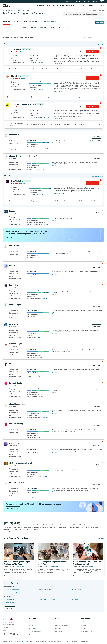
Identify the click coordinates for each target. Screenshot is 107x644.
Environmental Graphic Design (47, 599)
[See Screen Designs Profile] (6, 344)
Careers (31, 625)
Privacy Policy (7, 641)
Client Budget (33, 28)
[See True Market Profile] (8, 182)
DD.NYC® (15, 76)
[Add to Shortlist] (101, 48)
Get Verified (84, 625)
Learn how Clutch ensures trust (90, 15)
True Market (16, 181)
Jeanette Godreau (20, 567)
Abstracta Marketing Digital (20, 463)
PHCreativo (14, 324)
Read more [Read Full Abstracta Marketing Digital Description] (55, 472)
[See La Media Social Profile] (6, 384)
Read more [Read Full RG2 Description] (55, 373)
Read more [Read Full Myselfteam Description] (55, 255)
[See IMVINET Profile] (6, 266)
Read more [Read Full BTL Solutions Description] (55, 453)
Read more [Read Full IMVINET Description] (55, 275)
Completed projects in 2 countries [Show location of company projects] (89, 201)
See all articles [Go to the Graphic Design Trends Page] (101, 539)
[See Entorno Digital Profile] (6, 305)
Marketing (56, 5)
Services (24, 28)
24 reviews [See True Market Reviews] (22, 184)
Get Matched (100, 22)
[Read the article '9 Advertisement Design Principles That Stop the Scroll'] (88, 559)
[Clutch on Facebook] (4, 634)
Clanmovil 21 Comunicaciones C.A (23, 156)
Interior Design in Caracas (46, 590)
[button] (25, 28)
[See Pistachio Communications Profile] (6, 405)
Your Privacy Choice (16, 641)
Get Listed (83, 622)
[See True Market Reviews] (16, 184)
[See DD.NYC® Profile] (8, 77)
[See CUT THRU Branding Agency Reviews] (16, 107)
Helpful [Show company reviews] (11, 97)
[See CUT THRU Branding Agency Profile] (8, 105)
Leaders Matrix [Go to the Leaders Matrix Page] (17, 22)
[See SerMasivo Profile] (6, 286)
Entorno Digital (15, 305)
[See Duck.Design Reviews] (16, 52)
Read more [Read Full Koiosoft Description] (55, 220)
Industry (52, 28)
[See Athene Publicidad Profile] (6, 483)
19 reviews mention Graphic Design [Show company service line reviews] (41, 97)
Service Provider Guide (86, 632)
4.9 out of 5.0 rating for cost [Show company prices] (64, 69)
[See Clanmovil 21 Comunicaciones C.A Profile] (6, 157)
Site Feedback (7, 627)
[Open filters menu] (71, 28)
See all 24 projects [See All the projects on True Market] (58, 193)
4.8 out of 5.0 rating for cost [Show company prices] (64, 201)
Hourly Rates (43, 28)
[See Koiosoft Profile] (6, 212)
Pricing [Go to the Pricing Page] (25, 22)
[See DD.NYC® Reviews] (16, 78)
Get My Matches (12, 238)
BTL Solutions (15, 443)
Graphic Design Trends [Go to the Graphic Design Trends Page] (48, 22)
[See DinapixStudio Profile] (6, 135)
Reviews (60, 28)
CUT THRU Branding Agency (22, 104)
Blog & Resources (59, 628)
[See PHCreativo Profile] (6, 325)
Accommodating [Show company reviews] (13, 69)
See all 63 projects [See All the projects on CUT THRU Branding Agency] (58, 118)
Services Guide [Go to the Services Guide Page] (33, 22)
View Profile (80, 51)
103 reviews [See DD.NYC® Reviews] (23, 79)
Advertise (83, 628)
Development (41, 5)
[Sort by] (95, 37)
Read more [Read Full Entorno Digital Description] (55, 314)
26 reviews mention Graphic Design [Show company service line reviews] (41, 69)
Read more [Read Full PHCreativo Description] (55, 333)
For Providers (78, 2)
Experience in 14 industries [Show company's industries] (39, 125)
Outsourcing (18, 575)
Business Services (70, 5)
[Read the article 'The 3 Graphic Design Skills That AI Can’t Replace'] (54, 559)
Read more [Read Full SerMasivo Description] (55, 294)
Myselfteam (14, 246)
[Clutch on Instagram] (11, 634)
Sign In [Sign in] (96, 2)
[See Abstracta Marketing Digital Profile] (6, 464)
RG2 (11, 363)
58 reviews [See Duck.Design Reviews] (22, 52)
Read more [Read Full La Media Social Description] (55, 392)
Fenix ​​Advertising (16, 424)
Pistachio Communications (20, 404)
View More (9, 608)
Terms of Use (43, 641)
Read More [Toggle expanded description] (9, 532)
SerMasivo (13, 285)
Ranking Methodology (35, 632)
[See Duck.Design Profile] (8, 50)
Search (53, 2)
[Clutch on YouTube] (14, 634)
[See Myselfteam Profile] (6, 246)
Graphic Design (10, 575)
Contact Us (6, 631)
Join (102, 2)
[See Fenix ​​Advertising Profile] (6, 424)
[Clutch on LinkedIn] (17, 634)
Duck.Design (16, 49)
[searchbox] (12, 28)
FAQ (30, 635)
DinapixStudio (15, 135)
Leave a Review (69, 2)
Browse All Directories (61, 622)
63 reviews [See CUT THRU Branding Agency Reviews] (22, 107)
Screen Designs (15, 344)
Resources (91, 5)
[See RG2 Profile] (6, 364)
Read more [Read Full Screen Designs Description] (55, 353)
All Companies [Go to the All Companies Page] (6, 22)
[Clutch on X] (8, 634)
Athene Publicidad (17, 483)
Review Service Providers (61, 625)
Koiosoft (13, 211)
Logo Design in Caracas (12, 590)
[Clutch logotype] (8, 619)
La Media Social (16, 383)
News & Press (33, 628)
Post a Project (101, 5)
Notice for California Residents (32, 641)
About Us (31, 622)
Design (62, 5)
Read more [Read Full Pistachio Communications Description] (55, 413)
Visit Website (93, 51)
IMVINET (13, 265)
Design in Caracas (76, 590)
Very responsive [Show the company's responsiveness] (85, 97)
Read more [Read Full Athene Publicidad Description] (55, 492)
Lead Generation (88, 575)
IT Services (49, 5)
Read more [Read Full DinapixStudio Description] (55, 144)
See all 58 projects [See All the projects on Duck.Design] (58, 63)
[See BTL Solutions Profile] (6, 444)
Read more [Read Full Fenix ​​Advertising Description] (55, 433)
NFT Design (75, 599)
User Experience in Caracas (13, 593)
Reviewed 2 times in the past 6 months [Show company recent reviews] (16, 124)
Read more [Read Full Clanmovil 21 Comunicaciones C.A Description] (55, 165)
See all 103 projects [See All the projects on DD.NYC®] (58, 91)
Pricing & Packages (82, 5)
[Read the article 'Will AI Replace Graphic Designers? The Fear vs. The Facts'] (19, 559)
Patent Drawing (10, 603)
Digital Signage (10, 599)
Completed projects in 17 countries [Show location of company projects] (89, 69)
